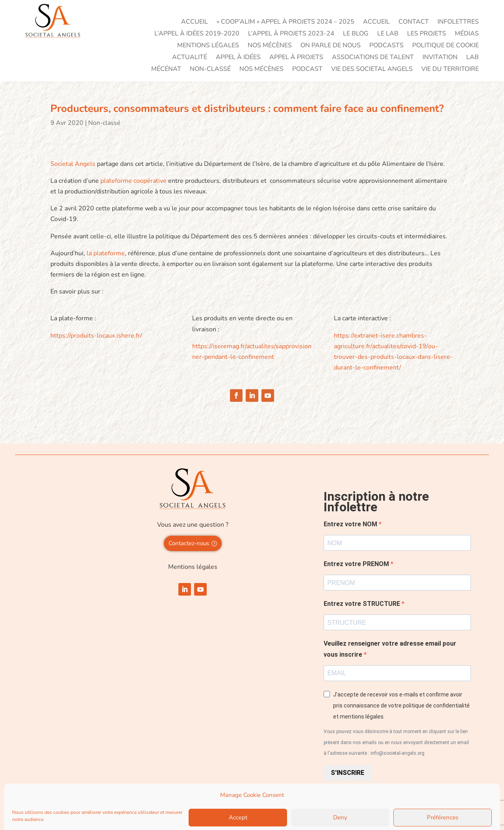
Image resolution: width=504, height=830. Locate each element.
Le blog (356, 34)
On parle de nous (331, 46)
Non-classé (210, 70)
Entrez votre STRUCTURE (363, 604)
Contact (414, 22)
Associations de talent (373, 58)
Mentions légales (208, 46)
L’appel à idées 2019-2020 (197, 34)
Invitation (440, 58)
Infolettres (458, 22)
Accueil (195, 22)
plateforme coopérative (133, 181)
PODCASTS (386, 46)
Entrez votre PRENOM (357, 564)
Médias (467, 34)
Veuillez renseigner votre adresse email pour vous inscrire (390, 649)
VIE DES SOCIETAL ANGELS (372, 70)
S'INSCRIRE (347, 773)
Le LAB (388, 34)
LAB (472, 58)
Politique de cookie (446, 46)
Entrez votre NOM (351, 524)
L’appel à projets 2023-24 (291, 34)
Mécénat (166, 70)
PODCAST (307, 70)
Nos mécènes (270, 46)
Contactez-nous (189, 543)
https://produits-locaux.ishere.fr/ (96, 336)
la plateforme (105, 253)
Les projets (427, 34)
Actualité (190, 58)
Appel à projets (296, 58)
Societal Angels (73, 164)
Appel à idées (238, 58)
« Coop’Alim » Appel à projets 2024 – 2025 (285, 22)
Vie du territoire (450, 70)
